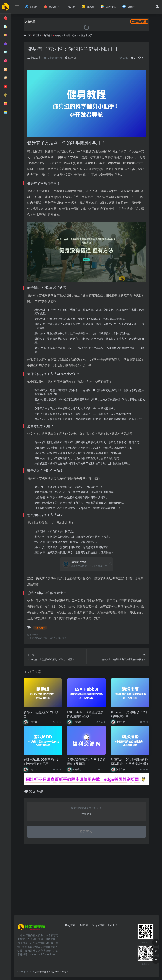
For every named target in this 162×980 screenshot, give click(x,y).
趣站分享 (48, 36)
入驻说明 (30, 21)
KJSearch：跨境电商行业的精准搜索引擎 (129, 714)
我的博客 (37, 36)
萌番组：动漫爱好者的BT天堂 (41, 714)
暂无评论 (36, 791)
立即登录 (86, 814)
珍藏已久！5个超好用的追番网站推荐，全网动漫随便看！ (130, 762)
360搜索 (83, 925)
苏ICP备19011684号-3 (57, 972)
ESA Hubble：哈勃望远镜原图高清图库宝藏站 (85, 714)
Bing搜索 (70, 925)
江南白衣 (72, 58)
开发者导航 (40, 972)
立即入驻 (139, 21)
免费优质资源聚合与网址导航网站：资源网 (86, 762)
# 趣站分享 (40, 628)
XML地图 (113, 925)
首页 (28, 36)
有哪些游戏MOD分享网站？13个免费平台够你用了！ (42, 762)
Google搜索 (98, 925)
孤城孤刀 (77, 770)
